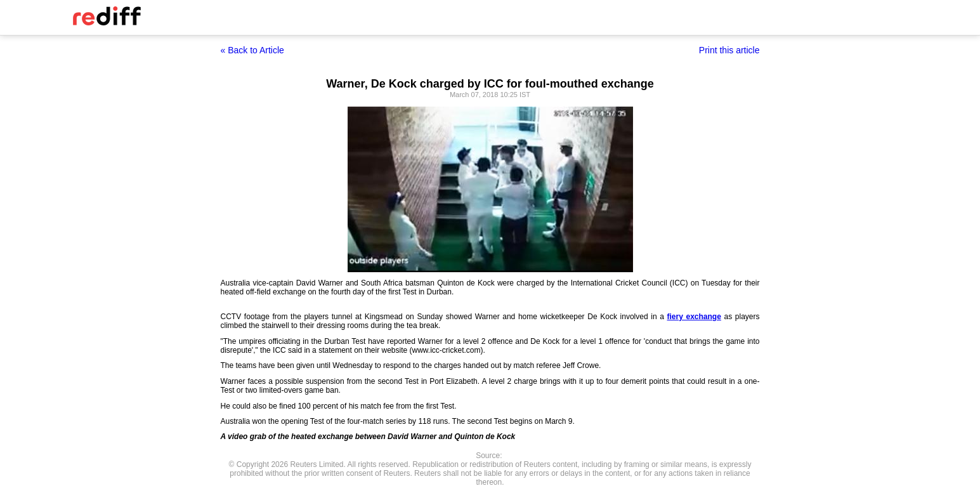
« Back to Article (252, 50)
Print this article (729, 50)
